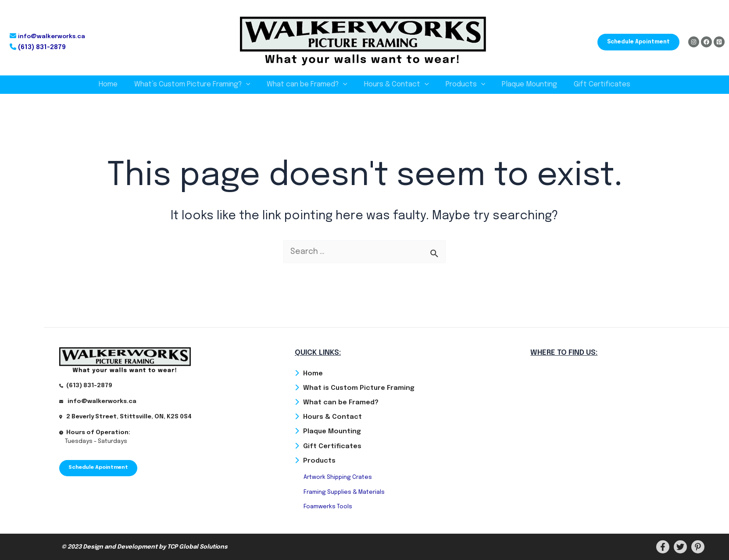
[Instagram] (694, 42)
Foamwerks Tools (328, 507)
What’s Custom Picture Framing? (198, 85)
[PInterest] (698, 547)
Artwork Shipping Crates (338, 477)
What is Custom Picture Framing (359, 387)
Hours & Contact (397, 85)
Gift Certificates (594, 84)
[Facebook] (706, 42)
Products (463, 85)
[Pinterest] (719, 42)
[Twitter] (680, 547)
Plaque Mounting (524, 84)
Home (116, 84)
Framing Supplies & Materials (344, 492)
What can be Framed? (310, 85)
